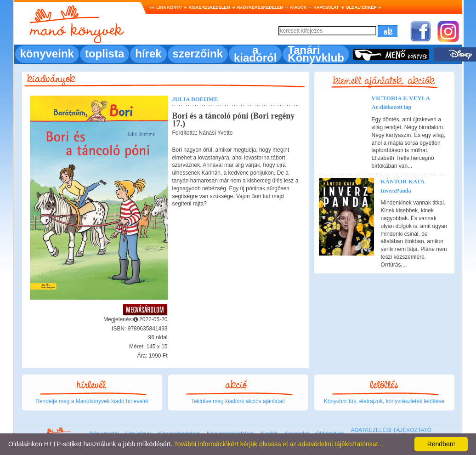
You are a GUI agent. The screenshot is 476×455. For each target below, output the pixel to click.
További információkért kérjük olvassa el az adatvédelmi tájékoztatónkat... (279, 444)
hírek (148, 54)
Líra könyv (169, 7)
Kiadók (299, 7)
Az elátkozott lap (392, 107)
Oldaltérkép (361, 7)
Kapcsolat (326, 7)
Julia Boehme (195, 99)
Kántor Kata (403, 181)
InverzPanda (396, 191)
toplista (105, 54)
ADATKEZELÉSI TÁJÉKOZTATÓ (391, 430)
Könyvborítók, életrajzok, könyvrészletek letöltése (384, 401)
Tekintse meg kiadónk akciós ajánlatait (238, 401)
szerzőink (198, 54)
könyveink (47, 54)
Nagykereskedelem (260, 7)
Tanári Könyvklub (316, 54)
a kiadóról (255, 54)
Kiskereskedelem (210, 7)
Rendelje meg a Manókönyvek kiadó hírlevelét (92, 401)
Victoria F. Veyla (401, 98)
